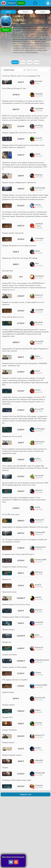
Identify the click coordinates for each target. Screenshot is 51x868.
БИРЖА (8, 12)
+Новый (37, 62)
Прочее (23, 62)
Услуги (30, 62)
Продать (21, 3)
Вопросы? (12, 3)
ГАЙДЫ (43, 12)
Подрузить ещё (26, 794)
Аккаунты (15, 62)
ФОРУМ (25, 12)
